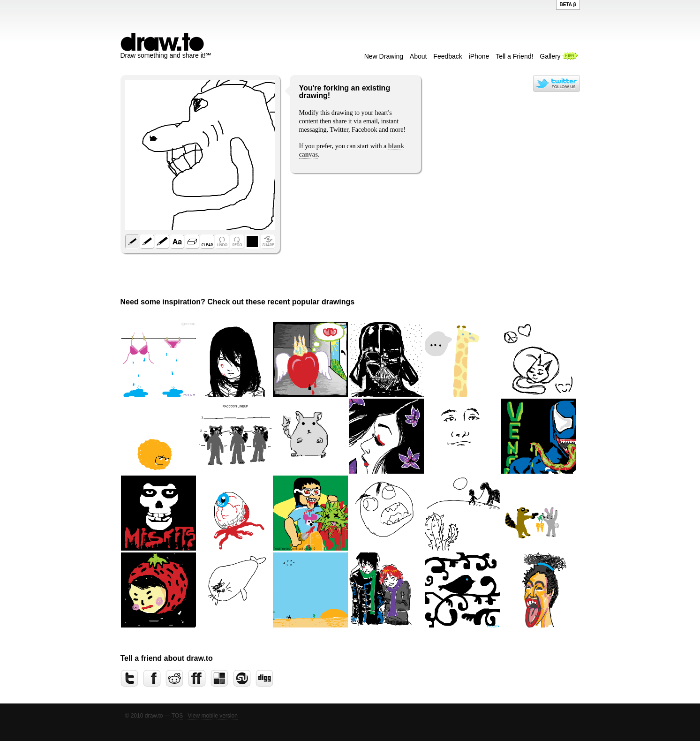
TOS (177, 716)
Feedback (448, 56)
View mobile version (213, 716)
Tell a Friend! (514, 56)
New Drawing (384, 56)
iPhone (479, 56)
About (418, 56)
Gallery (550, 56)
